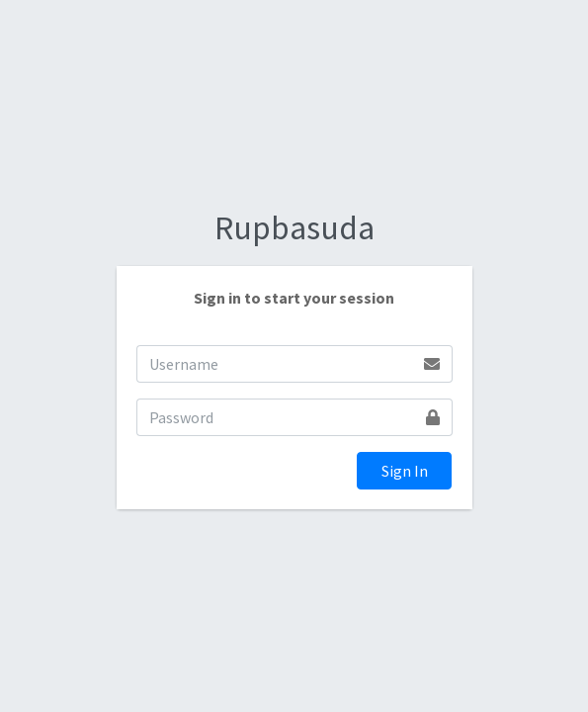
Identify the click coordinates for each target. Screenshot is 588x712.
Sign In (405, 471)
